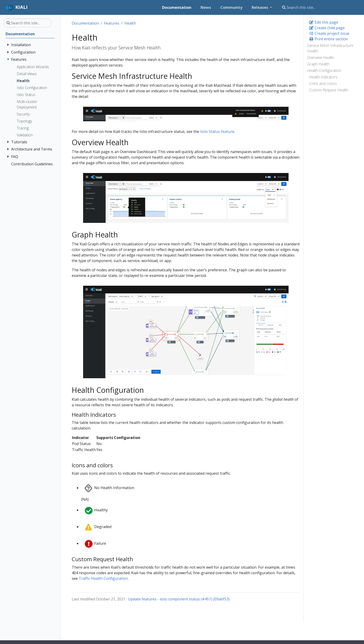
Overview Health (321, 58)
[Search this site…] (316, 7)
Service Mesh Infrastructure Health (330, 48)
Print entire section (328, 39)
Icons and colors (323, 83)
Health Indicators (323, 77)
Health (130, 23)
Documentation (85, 23)
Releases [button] (260, 7)
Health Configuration (324, 70)
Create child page (327, 28)
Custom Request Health (329, 90)
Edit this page (324, 22)
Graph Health (318, 64)
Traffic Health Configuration (103, 578)
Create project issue (329, 33)
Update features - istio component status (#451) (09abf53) (179, 599)
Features (112, 23)
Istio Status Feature (217, 131)
